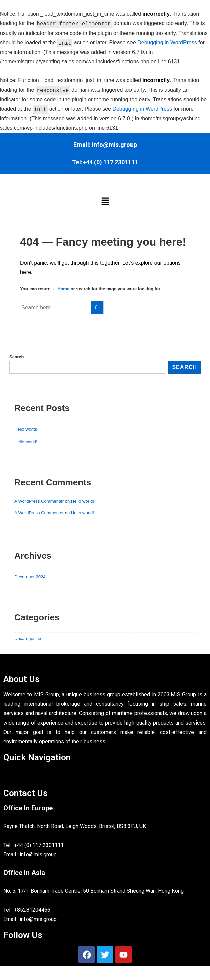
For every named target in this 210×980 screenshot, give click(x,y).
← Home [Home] (61, 289)
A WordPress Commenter (39, 501)
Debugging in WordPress (167, 43)
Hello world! (26, 429)
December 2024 (30, 577)
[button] (105, 201)
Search (17, 357)
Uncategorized (29, 639)
